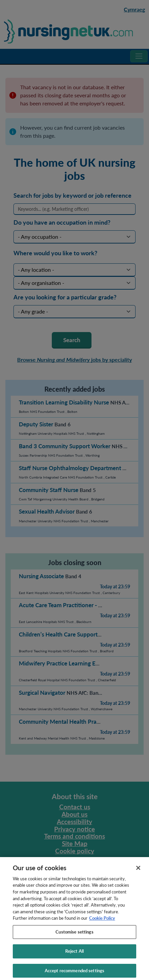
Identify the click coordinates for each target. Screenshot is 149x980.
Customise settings (74, 935)
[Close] (138, 871)
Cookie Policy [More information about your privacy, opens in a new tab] (102, 921)
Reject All (74, 955)
